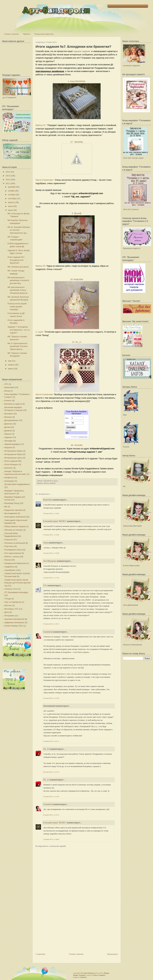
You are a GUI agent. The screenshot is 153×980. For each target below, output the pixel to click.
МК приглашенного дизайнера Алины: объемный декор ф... (18, 290)
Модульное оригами (13, 510)
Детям (7, 427)
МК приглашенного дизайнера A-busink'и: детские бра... (18, 280)
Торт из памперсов (13, 602)
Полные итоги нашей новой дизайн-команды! (17, 306)
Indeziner (83, 977)
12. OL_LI (77, 342)
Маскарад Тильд (12, 503)
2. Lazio (39, 332)
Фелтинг (8, 605)
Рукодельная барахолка (44, 34)
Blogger (107, 973)
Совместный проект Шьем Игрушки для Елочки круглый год (17, 583)
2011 (8, 183)
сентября (12, 198)
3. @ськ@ (77, 213)
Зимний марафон (12, 444)
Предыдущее (113, 954)
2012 (8, 180)
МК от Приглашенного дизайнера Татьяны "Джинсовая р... (17, 346)
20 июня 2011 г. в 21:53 (51, 772)
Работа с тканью (12, 557)
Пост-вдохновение (13, 553)
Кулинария (9, 481)
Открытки (9, 540)
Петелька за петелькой (15, 543)
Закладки (9, 441)
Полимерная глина (13, 550)
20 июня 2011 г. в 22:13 (51, 815)
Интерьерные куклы (13, 458)
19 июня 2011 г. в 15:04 (51, 535)
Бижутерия (9, 387)
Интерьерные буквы (13, 451)
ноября (11, 191)
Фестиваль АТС (11, 609)
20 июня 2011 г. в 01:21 (51, 741)
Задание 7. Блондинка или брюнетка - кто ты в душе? (19, 330)
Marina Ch (40, 125)
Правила (27, 34)
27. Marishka (77, 142)
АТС (6, 384)
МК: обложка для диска (18, 267)
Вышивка (9, 414)
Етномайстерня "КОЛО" (55, 521)
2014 (8, 172)
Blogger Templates (79, 975)
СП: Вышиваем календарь (16, 592)
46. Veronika (77, 445)
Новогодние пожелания (15, 517)
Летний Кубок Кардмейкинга (17, 484)
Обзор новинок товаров (15, 526)
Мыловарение (11, 513)
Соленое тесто (11, 589)
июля (10, 206)
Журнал (8, 434)
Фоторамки (9, 616)
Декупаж (8, 424)
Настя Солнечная (44, 180)
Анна (46, 543)
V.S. (45, 585)
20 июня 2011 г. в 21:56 (51, 796)
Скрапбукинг (10, 570)
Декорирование (11, 420)
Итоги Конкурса (11, 464)
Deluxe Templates (99, 975)
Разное (8, 560)
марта (11, 369)
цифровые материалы (14, 622)
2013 (8, 176)
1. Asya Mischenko (77, 81)
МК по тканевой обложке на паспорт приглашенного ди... (19, 230)
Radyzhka (48, 500)
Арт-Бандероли (89, 973)
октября (12, 195)
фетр (7, 612)
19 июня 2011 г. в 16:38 (51, 553)
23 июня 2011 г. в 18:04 (51, 839)
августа (11, 202)
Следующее (40, 954)
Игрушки (8, 447)
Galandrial (48, 632)
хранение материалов (14, 619)
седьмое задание (82, 51)
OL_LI (46, 749)
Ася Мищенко (50, 561)
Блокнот (8, 400)
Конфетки (9, 478)
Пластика (9, 546)
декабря (12, 187)
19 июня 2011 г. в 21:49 (51, 698)
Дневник (8, 431)
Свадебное (9, 567)
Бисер (7, 391)
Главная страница (11, 34)
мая (10, 361)
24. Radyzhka (77, 279)
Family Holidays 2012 (14, 626)
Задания (8, 437)
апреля (11, 365)
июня (10, 210)
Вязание (8, 417)
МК (6, 507)
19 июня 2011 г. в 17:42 (51, 578)
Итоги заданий (11, 461)
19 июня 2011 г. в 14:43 (51, 513)
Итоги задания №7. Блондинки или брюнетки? (16, 260)
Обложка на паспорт (14, 530)
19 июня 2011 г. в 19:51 (51, 624)
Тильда (8, 599)
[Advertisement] (58, 932)
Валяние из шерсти (13, 404)
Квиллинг (9, 468)
